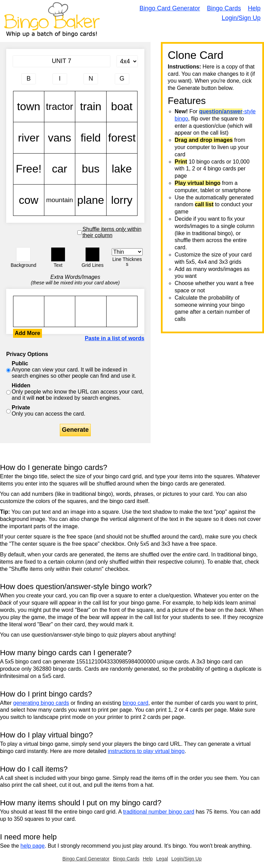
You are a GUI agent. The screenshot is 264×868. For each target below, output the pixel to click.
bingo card (136, 703)
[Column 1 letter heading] (29, 79)
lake (122, 169)
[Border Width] (127, 252)
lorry (122, 200)
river (29, 138)
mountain (60, 200)
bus (91, 169)
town (29, 107)
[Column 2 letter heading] (60, 79)
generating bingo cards (41, 703)
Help (254, 8)
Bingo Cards (224, 8)
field (91, 138)
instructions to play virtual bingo (146, 751)
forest (122, 138)
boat (122, 107)
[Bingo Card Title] (62, 61)
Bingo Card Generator (170, 8)
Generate (75, 430)
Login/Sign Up (241, 18)
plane (91, 200)
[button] (23, 254)
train (91, 107)
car (60, 169)
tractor (60, 107)
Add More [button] (27, 333)
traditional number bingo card (159, 812)
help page (33, 846)
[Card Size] (127, 61)
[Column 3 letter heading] (91, 79)
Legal (162, 859)
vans (60, 138)
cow (29, 200)
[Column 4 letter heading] (122, 79)
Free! (29, 169)
